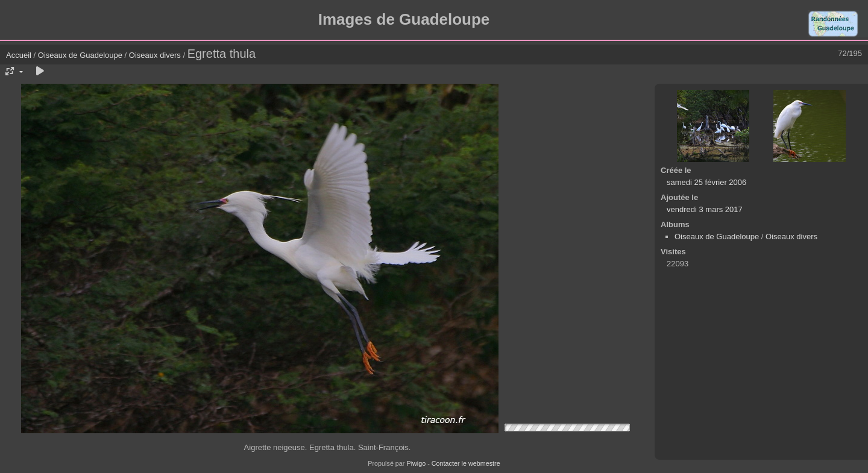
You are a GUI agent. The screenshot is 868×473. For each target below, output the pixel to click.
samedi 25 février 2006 (706, 182)
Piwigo (416, 463)
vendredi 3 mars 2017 (705, 209)
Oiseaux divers (155, 55)
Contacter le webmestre (466, 463)
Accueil (19, 55)
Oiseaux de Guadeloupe (80, 55)
